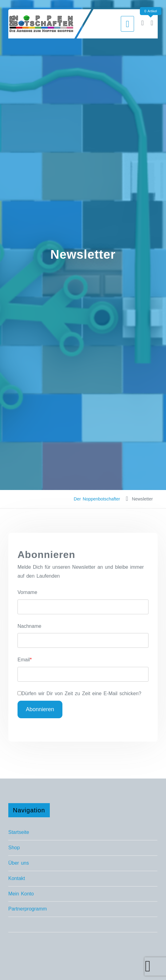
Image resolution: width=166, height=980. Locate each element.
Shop (14, 848)
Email (24, 660)
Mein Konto (21, 894)
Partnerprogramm (28, 909)
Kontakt (17, 878)
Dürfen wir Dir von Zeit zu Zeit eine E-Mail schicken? (81, 693)
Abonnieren (40, 709)
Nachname (29, 626)
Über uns (19, 863)
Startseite (19, 832)
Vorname (27, 592)
